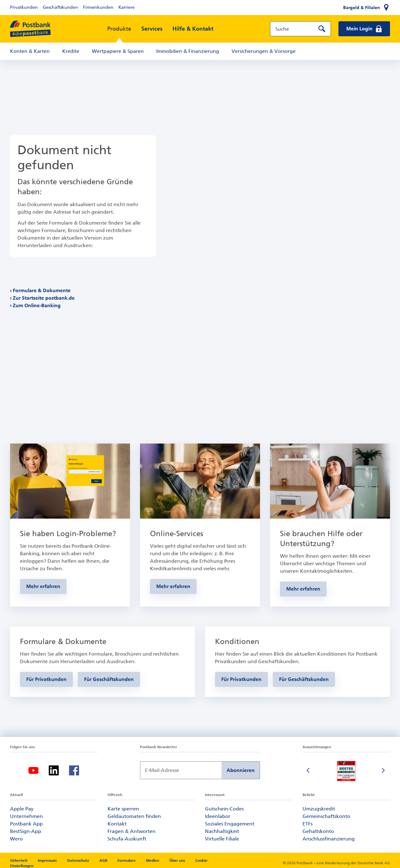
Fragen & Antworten (132, 831)
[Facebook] (74, 770)
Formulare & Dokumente (42, 290)
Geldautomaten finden (134, 816)
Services (152, 29)
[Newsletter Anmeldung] (181, 770)
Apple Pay (22, 809)
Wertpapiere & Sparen (118, 51)
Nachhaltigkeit (222, 831)
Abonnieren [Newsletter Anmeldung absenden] (241, 770)
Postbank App (26, 824)
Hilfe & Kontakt (193, 29)
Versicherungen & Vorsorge (264, 51)
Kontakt (117, 824)
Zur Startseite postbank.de (44, 298)
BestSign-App (26, 831)
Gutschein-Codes (224, 809)
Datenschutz (79, 860)
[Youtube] (33, 770)
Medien (153, 860)
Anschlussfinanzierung (329, 839)
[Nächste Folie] (384, 771)
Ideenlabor (218, 816)
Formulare (127, 860)
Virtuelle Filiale (222, 839)
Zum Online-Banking (37, 305)
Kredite (71, 51)
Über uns (177, 860)
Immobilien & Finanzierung (188, 51)
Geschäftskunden (60, 7)
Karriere (127, 7)
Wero (16, 839)
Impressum (48, 860)
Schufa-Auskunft (127, 839)
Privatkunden (24, 7)
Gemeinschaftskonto (326, 816)
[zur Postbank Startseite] (30, 29)
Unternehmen (26, 816)
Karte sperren (123, 809)
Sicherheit (19, 860)
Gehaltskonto (318, 831)
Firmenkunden (98, 7)
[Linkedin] (54, 770)
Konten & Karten (30, 51)
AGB (104, 860)
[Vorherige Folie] (309, 771)
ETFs (307, 824)
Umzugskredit (319, 809)
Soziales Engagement (230, 824)
